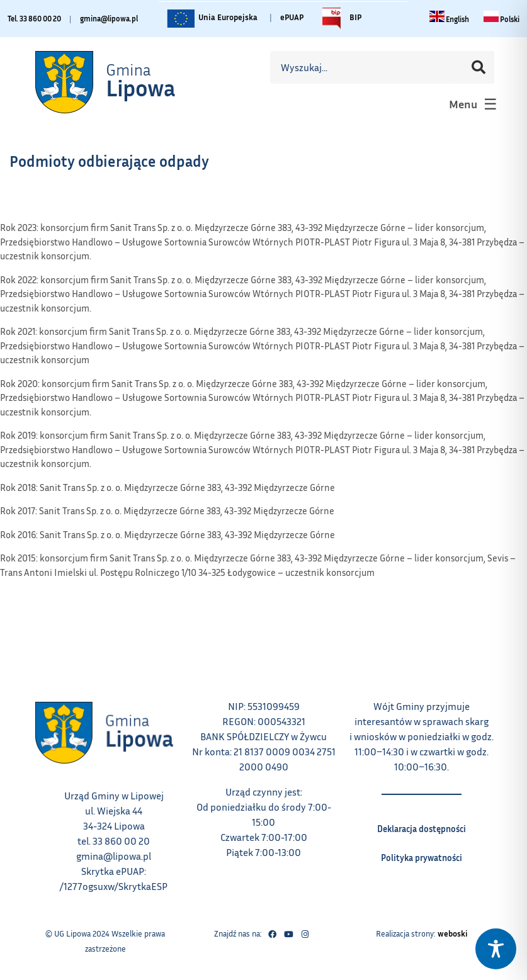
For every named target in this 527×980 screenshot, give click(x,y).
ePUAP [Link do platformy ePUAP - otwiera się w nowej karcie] (292, 17)
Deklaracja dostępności (422, 824)
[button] (472, 104)
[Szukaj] (479, 67)
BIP (339, 18)
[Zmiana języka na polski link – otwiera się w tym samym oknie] (501, 19)
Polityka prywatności (422, 853)
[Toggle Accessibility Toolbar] (496, 949)
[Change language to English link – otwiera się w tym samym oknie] (449, 19)
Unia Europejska (211, 18)
